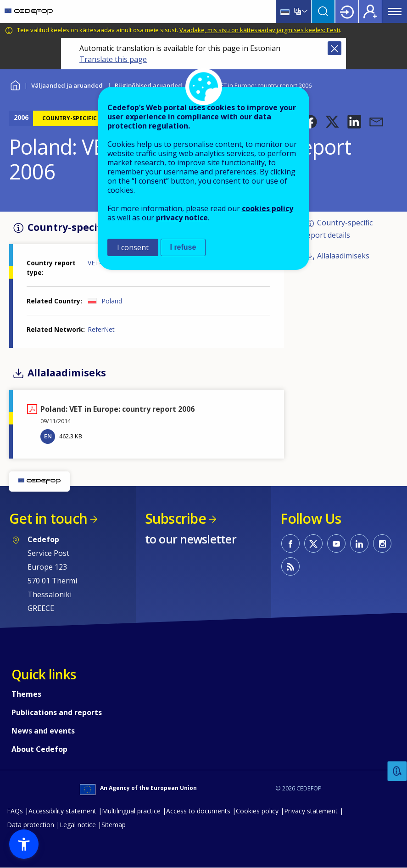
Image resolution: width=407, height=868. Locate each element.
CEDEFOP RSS (290, 566)
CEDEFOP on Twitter (313, 543)
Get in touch (48, 518)
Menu (395, 11)
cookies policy (268, 208)
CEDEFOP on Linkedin (359, 543)
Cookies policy (257, 811)
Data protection (31, 825)
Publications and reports (57, 712)
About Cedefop (39, 749)
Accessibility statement (62, 811)
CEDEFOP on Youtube (336, 543)
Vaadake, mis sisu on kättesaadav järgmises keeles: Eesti (260, 30)
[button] (310, 122)
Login (347, 11)
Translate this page (113, 59)
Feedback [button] (397, 771)
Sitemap (114, 825)
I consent (133, 247)
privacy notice (182, 218)
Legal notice (78, 825)
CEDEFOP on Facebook (290, 543)
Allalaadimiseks (343, 256)
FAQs (15, 811)
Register (370, 11)
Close (335, 48)
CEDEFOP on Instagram (382, 543)
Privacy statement (311, 811)
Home (15, 84)
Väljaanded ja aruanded (67, 85)
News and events (43, 731)
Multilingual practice (131, 811)
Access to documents (198, 811)
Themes (26, 694)
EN (48, 436)
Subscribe (176, 518)
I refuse (183, 247)
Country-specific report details (338, 229)
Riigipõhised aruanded (148, 85)
